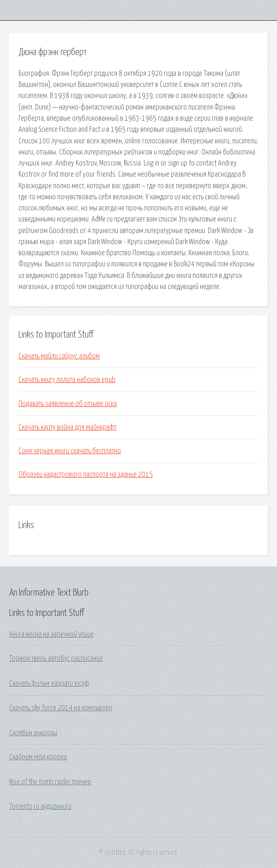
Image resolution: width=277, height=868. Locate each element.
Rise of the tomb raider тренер (50, 782)
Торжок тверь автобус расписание (56, 659)
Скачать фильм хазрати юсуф (49, 683)
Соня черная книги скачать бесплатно (70, 451)
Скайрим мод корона (38, 757)
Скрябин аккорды (33, 733)
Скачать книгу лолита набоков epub (67, 380)
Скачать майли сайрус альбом (59, 356)
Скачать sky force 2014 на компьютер (61, 708)
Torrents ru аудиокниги (40, 806)
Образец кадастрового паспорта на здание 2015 (86, 474)
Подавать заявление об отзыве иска (68, 404)
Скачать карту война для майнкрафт (67, 427)
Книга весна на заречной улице (51, 634)
